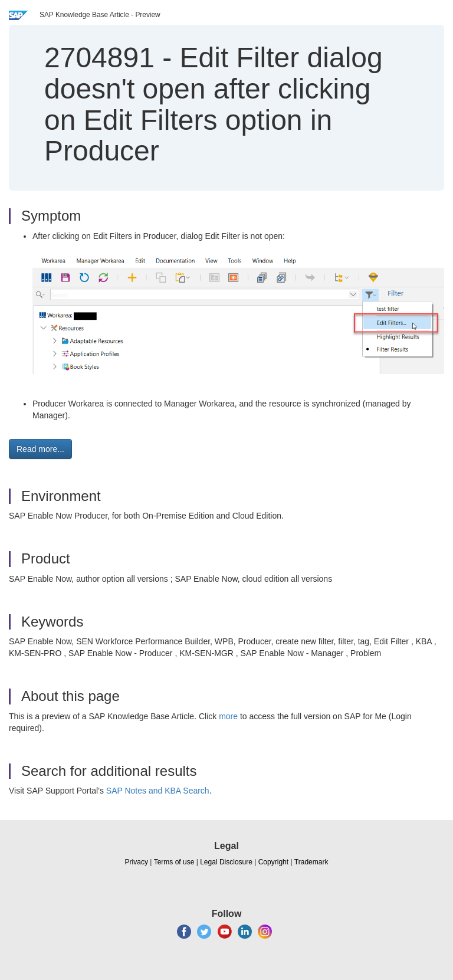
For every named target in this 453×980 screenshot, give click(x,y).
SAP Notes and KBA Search (158, 791)
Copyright (273, 862)
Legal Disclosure (226, 862)
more (228, 716)
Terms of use (174, 862)
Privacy (137, 862)
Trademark (311, 862)
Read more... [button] (40, 449)
